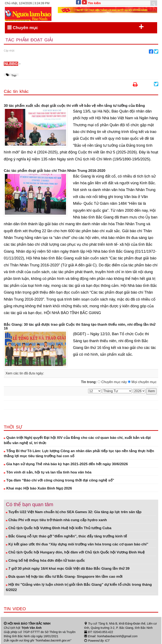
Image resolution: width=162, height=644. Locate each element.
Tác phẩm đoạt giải (29, 40)
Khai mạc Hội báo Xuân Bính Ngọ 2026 (38, 488)
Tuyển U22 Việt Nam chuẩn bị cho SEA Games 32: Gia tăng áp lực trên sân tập (74, 512)
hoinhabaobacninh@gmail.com (117, 636)
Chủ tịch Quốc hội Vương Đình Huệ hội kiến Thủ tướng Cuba (59, 528)
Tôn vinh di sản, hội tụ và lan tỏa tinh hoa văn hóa (48, 472)
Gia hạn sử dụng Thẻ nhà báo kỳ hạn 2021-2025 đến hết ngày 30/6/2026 (66, 464)
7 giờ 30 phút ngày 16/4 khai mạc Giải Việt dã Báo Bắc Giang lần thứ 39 (68, 569)
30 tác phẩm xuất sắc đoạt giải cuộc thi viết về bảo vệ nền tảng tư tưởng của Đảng (74, 106)
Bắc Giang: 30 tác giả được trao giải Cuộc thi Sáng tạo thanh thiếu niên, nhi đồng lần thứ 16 (80, 327)
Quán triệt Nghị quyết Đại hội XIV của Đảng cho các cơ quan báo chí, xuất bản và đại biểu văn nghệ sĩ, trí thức (77, 440)
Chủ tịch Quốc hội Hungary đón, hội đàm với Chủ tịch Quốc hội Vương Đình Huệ (75, 552)
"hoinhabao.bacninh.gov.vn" (53, 640)
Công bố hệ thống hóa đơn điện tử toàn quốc (45, 561)
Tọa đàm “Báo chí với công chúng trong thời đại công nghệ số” (59, 480)
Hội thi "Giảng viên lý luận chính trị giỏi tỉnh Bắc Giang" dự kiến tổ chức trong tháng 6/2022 (79, 587)
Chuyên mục (76, 27)
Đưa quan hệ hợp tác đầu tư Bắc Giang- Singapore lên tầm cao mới (64, 577)
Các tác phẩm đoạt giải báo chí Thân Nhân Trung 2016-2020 (55, 171)
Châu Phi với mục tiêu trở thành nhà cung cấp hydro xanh (56, 520)
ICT (107, 640)
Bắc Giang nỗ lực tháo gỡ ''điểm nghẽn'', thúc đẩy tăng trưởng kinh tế (66, 536)
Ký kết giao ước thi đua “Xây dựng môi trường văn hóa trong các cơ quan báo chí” (77, 544)
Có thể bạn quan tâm (30, 505)
